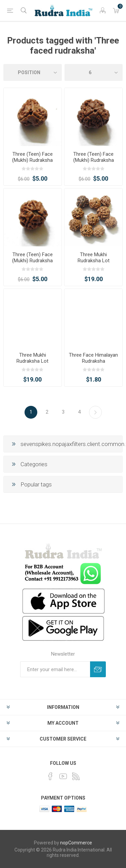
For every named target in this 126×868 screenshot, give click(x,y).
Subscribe (98, 669)
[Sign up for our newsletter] (55, 669)
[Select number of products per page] (94, 72)
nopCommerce (76, 843)
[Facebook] (50, 776)
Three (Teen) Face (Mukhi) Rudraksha (32, 157)
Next (95, 412)
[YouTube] (63, 776)
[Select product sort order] (33, 72)
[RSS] (76, 776)
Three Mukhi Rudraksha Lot (94, 258)
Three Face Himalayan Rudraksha (93, 358)
